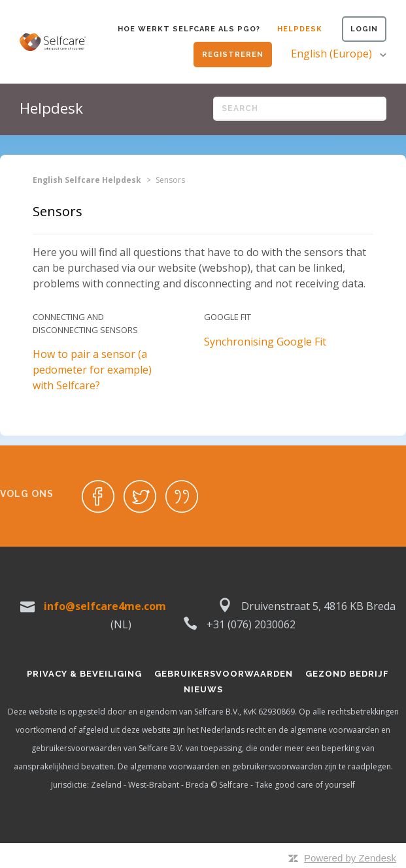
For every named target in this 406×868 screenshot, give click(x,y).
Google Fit (228, 317)
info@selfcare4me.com (105, 606)
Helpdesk (300, 29)
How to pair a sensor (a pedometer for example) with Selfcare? (92, 370)
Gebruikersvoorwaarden (224, 674)
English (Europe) (333, 54)
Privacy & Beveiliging (84, 674)
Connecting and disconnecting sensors (85, 323)
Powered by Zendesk (350, 858)
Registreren (233, 55)
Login (364, 29)
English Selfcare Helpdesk (87, 180)
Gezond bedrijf (347, 674)
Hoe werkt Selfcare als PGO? (189, 29)
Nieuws (203, 689)
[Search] (300, 109)
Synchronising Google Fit (265, 342)
